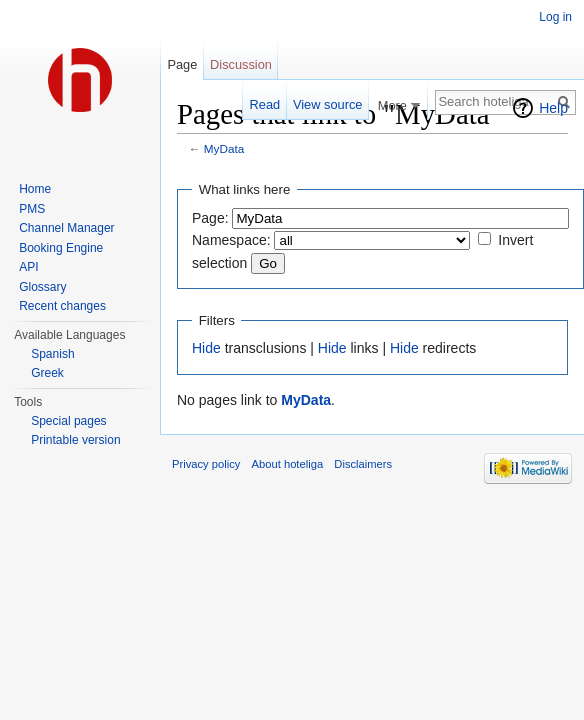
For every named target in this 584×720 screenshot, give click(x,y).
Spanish (52, 354)
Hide (206, 348)
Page (182, 64)
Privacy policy (206, 464)
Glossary (42, 287)
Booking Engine (61, 248)
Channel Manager (66, 228)
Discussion (241, 64)
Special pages (68, 421)
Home (35, 189)
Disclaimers (363, 464)
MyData (224, 148)
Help (553, 108)
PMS (32, 209)
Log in (555, 17)
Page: (210, 218)
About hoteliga (288, 464)
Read (265, 104)
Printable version (75, 440)
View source (327, 104)
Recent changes (62, 306)
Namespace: (231, 240)
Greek (47, 373)
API (28, 267)
